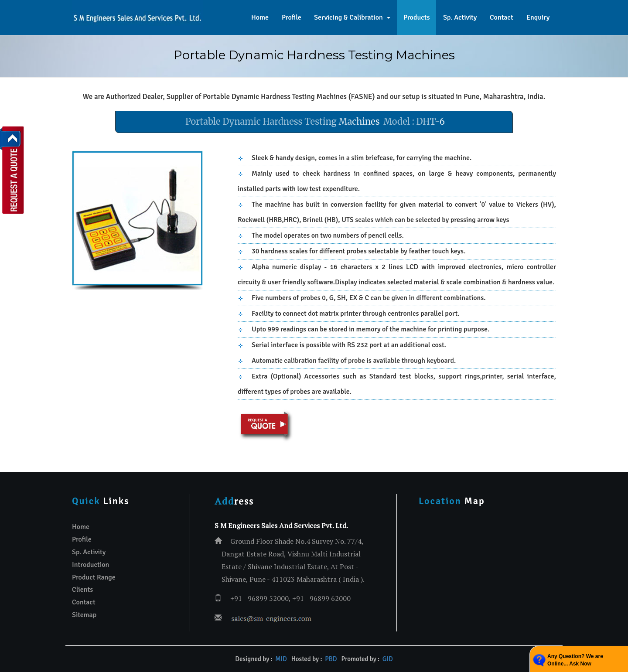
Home (260, 17)
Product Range (94, 577)
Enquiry (538, 17)
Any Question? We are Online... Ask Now (575, 660)
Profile (292, 17)
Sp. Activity (460, 17)
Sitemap (84, 615)
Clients (82, 590)
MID (281, 659)
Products (416, 17)
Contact (502, 17)
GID (387, 659)
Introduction (90, 565)
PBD (331, 659)
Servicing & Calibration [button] (352, 17)
